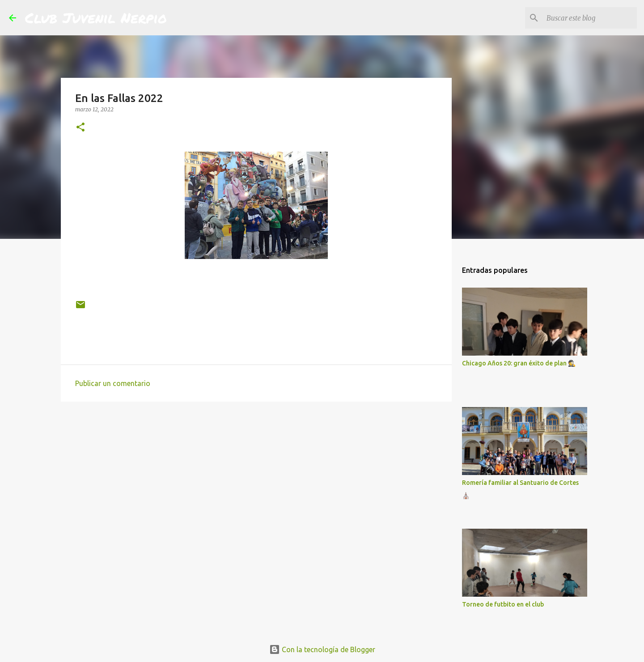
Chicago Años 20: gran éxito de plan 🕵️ (519, 363)
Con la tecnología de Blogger (322, 649)
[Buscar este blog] (590, 18)
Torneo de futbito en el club (503, 604)
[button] (80, 128)
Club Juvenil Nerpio (96, 17)
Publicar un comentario (113, 383)
